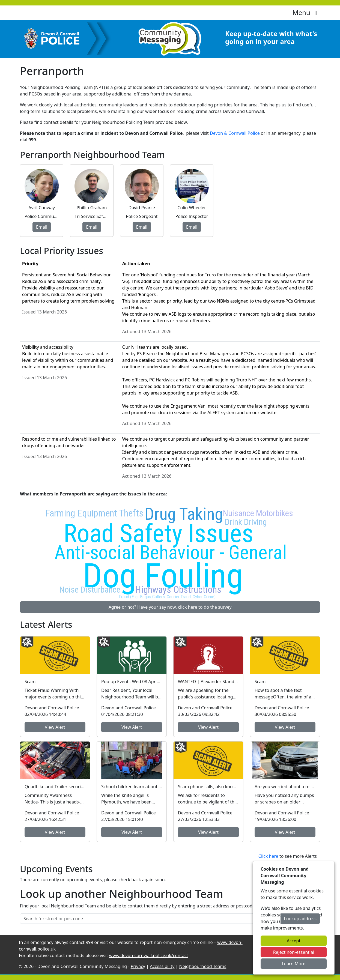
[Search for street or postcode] (150, 919)
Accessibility (162, 966)
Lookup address (300, 919)
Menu (306, 12)
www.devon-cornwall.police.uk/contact (149, 955)
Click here (268, 856)
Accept (294, 941)
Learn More (294, 964)
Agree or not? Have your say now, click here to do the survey (170, 607)
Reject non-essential (294, 952)
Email (42, 227)
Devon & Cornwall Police (235, 133)
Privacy (138, 966)
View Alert (55, 727)
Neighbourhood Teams (203, 966)
